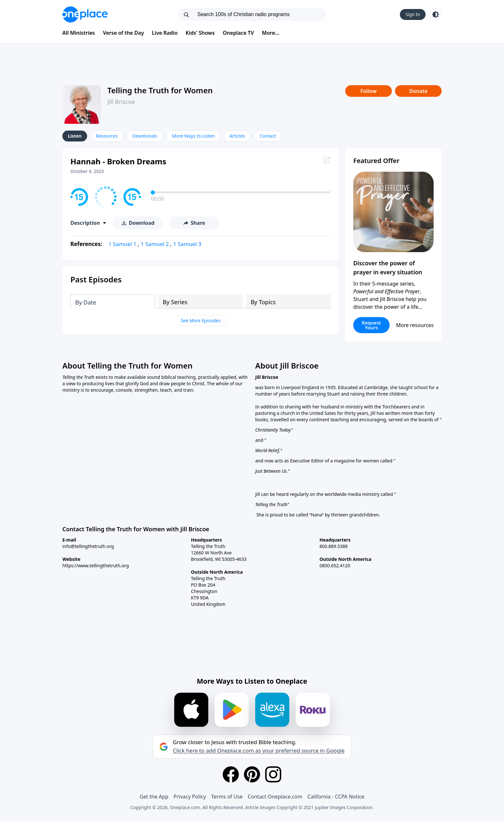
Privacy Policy (190, 797)
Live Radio (165, 33)
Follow (368, 91)
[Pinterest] (252, 774)
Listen (75, 136)
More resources (415, 325)
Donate (418, 91)
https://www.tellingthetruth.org (96, 566)
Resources (107, 136)
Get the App (154, 797)
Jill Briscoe (121, 102)
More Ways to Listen (193, 136)
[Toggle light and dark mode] (436, 14)
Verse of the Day (123, 33)
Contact (268, 136)
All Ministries (79, 33)
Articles (237, 136)
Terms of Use (227, 797)
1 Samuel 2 (155, 244)
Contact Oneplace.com (275, 797)
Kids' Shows (200, 33)
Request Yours (372, 325)
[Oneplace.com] (85, 14)
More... (271, 33)
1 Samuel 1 (122, 244)
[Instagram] (273, 774)
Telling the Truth (271, 504)
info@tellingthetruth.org (88, 546)
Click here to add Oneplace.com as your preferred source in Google (259, 751)
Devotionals (145, 136)
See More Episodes (201, 320)
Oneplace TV (238, 33)
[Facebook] (231, 774)
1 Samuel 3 (187, 244)
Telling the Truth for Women (160, 90)
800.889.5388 (334, 546)
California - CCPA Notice (336, 797)
